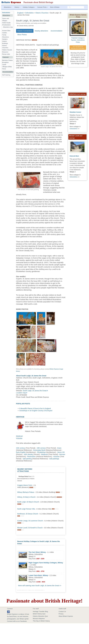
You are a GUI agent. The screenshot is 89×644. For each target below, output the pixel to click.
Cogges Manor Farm (25, 485)
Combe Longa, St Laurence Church (30, 521)
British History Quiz (39, 614)
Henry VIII (61, 452)
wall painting (27, 459)
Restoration (31, 457)
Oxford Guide (6, 23)
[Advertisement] (52, 478)
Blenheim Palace (7, 60)
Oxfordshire (6, 13)
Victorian (19, 438)
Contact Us (62, 612)
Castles (4, 33)
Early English (21, 452)
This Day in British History (41, 621)
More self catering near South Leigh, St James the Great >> (40, 586)
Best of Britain (55, 7)
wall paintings (54, 459)
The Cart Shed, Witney (37, 552)
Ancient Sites (6, 31)
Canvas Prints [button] (43, 7)
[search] (76, 7)
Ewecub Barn (74, 156)
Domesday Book (39, 450)
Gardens (5, 39)
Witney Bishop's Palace (26, 492)
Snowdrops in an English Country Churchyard (36, 411)
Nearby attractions (41, 31)
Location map (21, 393)
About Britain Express (66, 616)
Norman (62, 454)
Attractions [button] (8, 7)
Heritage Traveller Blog (40, 612)
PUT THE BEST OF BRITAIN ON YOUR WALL (78, 48)
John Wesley (28, 454)
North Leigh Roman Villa (26, 509)
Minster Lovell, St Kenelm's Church (30, 528)
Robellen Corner (75, 112)
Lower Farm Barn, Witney (38, 575)
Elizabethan (41, 452)
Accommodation (56, 31)
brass (59, 448)
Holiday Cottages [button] (29, 7)
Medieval (19, 436)
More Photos (22, 35)
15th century (21, 448)
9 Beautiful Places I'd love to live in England (35, 408)
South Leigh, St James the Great (35, 391)
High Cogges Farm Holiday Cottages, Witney (46, 563)
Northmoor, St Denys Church (28, 514)
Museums (5, 52)
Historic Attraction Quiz (40, 616)
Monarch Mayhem (39, 619)
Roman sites (6, 54)
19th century (41, 448)
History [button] (17, 7)
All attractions (6, 25)
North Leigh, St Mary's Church (28, 502)
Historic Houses (7, 50)
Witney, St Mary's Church (26, 497)
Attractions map (8, 27)
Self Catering (6, 75)
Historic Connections (25, 31)
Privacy (61, 614)
